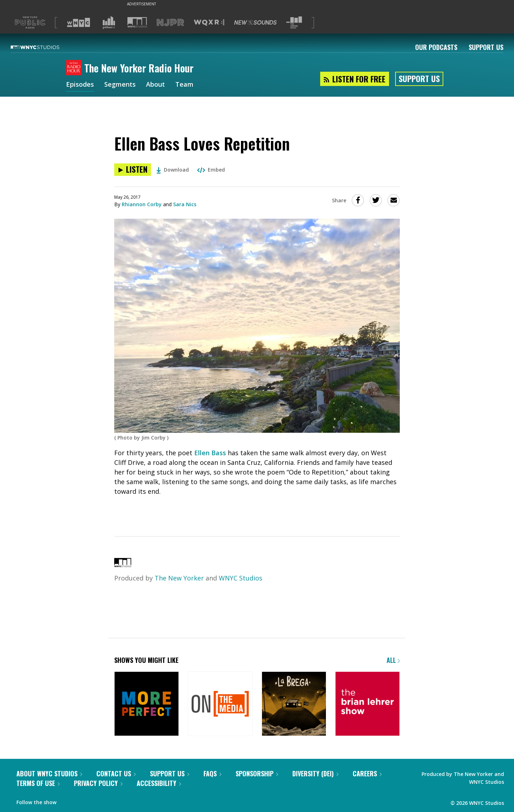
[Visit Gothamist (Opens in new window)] (109, 22)
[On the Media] (220, 704)
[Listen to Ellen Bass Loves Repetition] (133, 170)
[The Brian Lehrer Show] (367, 704)
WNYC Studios (241, 578)
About (155, 85)
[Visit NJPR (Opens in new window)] (170, 23)
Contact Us (116, 773)
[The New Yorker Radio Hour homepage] (75, 68)
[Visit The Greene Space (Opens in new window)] (294, 23)
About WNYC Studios (49, 773)
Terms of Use (38, 783)
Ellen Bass (210, 453)
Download (173, 170)
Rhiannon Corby (142, 204)
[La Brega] (294, 704)
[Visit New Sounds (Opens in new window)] (255, 22)
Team (184, 85)
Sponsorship (257, 773)
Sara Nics (185, 204)
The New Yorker (179, 578)
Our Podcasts (436, 47)
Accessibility (159, 783)
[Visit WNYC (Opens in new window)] (79, 22)
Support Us (486, 47)
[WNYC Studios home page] (44, 47)
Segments (120, 85)
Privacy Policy (98, 783)
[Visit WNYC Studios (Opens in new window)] (137, 22)
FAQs (212, 773)
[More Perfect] (147, 704)
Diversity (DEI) (315, 773)
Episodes (80, 85)
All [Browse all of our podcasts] (393, 660)
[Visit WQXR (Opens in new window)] (209, 23)
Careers (367, 773)
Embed (211, 170)
